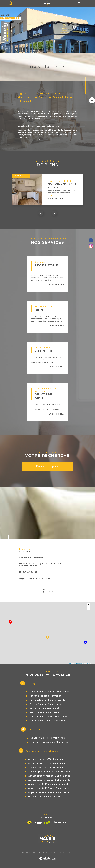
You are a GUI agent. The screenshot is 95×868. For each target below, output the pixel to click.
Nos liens (56, 852)
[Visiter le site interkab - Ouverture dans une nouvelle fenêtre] (42, 823)
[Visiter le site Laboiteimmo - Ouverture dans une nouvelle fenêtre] (47, 861)
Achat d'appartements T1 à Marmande (49, 772)
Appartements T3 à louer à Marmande (49, 792)
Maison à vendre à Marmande (46, 696)
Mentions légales (44, 852)
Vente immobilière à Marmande (48, 738)
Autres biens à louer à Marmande (48, 721)
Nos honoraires (26, 852)
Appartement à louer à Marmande (48, 717)
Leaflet (71, 664)
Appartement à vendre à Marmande (49, 692)
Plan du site (35, 852)
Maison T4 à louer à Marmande (45, 797)
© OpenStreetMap (86, 664)
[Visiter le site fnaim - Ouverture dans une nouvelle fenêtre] (29, 823)
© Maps (77, 664)
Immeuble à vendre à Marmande (47, 700)
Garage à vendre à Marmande (46, 704)
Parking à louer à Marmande (45, 708)
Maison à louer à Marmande (45, 712)
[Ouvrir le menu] (79, 3)
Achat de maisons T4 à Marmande (47, 759)
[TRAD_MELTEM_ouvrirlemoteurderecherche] (10, 3)
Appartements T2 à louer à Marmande (49, 788)
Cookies (71, 852)
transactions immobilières (44, 130)
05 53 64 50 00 (29, 572)
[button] (54, 213)
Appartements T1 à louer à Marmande (49, 784)
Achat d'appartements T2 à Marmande (49, 776)
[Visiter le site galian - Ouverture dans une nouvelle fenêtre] (60, 823)
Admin (51, 852)
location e (68, 130)
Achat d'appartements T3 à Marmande (49, 780)
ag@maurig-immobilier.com (34, 578)
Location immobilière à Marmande (49, 742)
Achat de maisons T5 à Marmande (47, 763)
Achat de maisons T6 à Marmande (47, 768)
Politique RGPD (64, 852)
